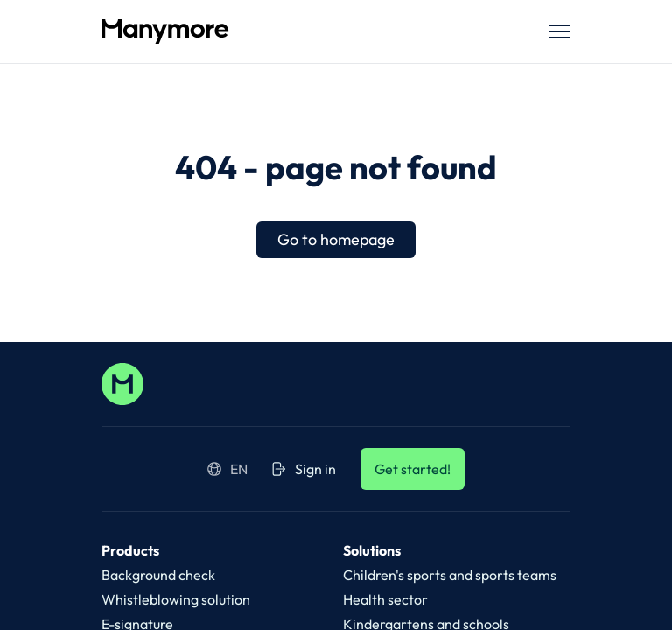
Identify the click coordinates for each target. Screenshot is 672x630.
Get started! (413, 469)
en (227, 469)
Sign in (304, 469)
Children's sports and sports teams (450, 575)
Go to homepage (336, 239)
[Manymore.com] (308, 31)
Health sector (385, 599)
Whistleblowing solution (176, 599)
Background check (158, 575)
